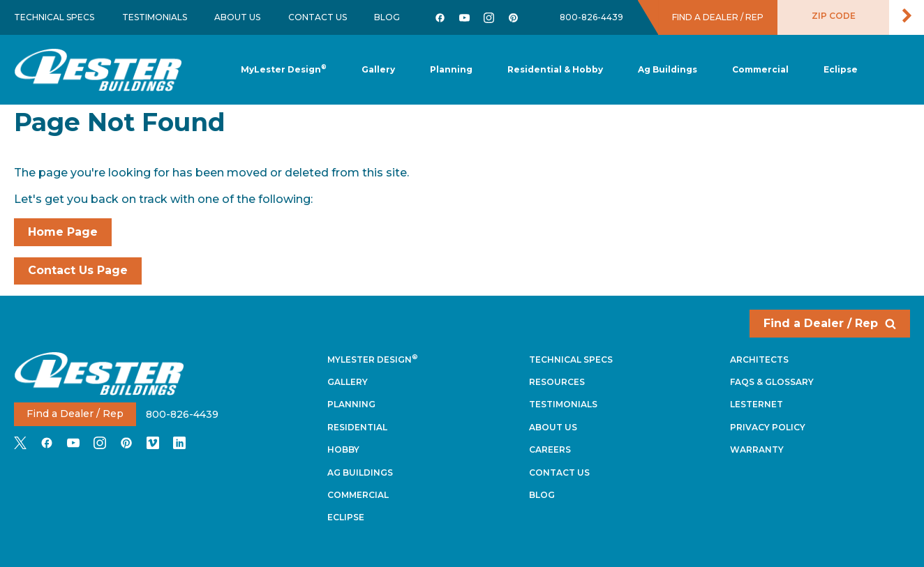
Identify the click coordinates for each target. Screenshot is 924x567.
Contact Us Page (78, 270)
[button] (451, 70)
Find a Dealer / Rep (830, 323)
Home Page (63, 232)
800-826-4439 (591, 17)
